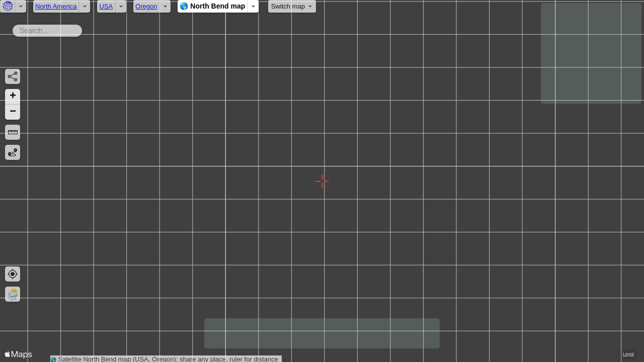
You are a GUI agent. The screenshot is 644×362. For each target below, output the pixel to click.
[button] (13, 97)
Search (84, 29)
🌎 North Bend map (212, 6)
